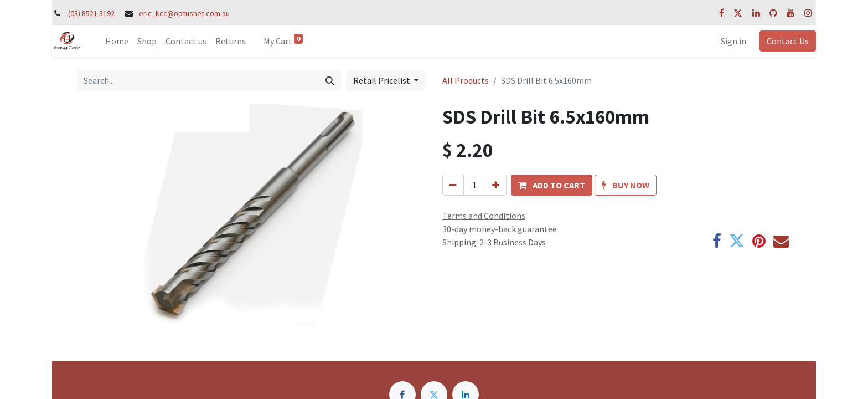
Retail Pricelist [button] (383, 80)
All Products (466, 80)
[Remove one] (453, 185)
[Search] (330, 80)
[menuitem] (117, 41)
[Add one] (496, 185)
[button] (552, 185)
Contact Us (788, 41)
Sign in (733, 41)
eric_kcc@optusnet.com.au (184, 13)
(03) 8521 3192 (91, 13)
